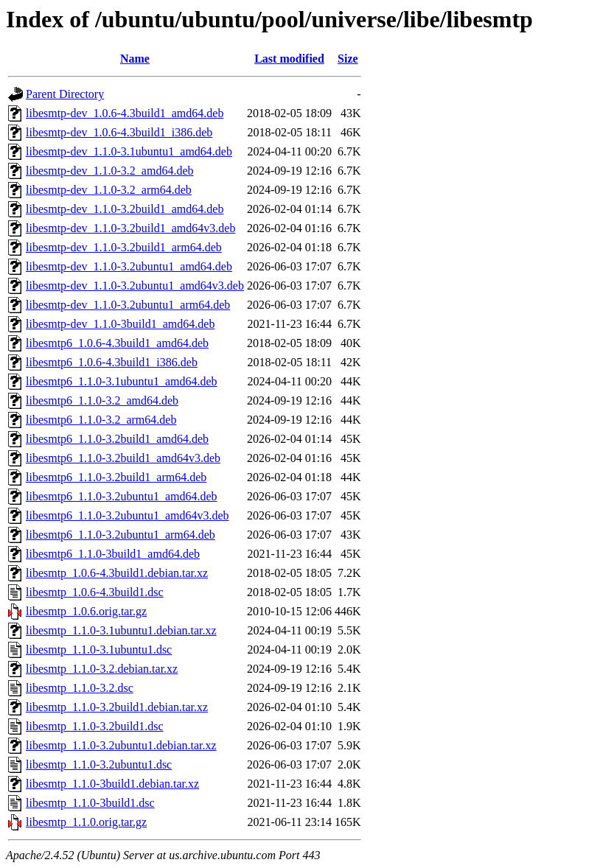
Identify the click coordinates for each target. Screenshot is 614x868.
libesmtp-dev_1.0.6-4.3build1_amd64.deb (125, 113)
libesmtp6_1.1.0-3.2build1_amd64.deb (117, 439)
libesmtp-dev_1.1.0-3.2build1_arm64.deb (124, 247)
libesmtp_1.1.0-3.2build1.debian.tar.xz (117, 707)
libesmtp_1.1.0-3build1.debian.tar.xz (112, 784)
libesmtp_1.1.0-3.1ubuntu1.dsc (99, 650)
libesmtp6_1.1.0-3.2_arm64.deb (101, 420)
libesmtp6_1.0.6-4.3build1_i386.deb (112, 362)
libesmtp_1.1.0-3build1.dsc (90, 803)
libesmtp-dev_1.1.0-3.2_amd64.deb (110, 171)
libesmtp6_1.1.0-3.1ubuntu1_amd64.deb (122, 381)
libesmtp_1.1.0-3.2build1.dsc (95, 726)
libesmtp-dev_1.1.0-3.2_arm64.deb (109, 190)
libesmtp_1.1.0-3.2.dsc (80, 688)
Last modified (289, 59)
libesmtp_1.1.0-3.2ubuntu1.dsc (99, 764)
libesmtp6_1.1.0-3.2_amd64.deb (102, 400)
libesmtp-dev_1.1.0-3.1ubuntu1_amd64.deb (129, 151)
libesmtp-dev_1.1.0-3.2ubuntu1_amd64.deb (129, 266)
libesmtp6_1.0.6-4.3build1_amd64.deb (117, 343)
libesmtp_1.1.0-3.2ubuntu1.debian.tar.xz (121, 745)
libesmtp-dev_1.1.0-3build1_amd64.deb (120, 324)
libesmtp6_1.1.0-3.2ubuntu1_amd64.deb (122, 496)
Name (135, 59)
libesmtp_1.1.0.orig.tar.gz (86, 822)
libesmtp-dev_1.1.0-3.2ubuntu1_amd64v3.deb (135, 286)
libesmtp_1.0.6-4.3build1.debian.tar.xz (117, 573)
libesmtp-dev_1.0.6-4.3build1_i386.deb (119, 132)
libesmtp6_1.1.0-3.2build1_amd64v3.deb (123, 458)
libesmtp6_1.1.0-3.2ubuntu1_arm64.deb (121, 535)
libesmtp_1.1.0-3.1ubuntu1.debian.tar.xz (121, 630)
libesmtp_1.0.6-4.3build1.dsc (95, 592)
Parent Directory (65, 94)
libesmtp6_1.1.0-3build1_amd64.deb (113, 554)
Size (348, 59)
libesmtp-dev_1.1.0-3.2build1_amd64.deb (125, 209)
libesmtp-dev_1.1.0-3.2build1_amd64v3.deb (130, 228)
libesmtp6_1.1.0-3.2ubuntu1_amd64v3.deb (128, 515)
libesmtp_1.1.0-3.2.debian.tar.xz (102, 669)
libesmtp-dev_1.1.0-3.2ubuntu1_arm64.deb (128, 305)
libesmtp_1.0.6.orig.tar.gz (86, 611)
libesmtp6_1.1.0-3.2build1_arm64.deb (116, 477)
